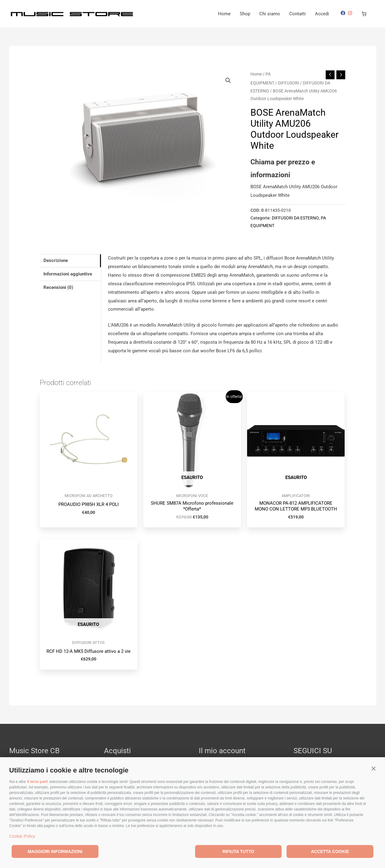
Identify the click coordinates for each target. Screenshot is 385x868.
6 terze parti (37, 782)
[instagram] (351, 13)
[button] (374, 769)
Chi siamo (270, 14)
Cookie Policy (22, 836)
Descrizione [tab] (56, 260)
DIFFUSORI (289, 83)
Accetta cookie (330, 851)
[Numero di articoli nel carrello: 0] (364, 14)
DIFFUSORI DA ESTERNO (295, 218)
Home (224, 14)
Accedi (322, 14)
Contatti (298, 14)
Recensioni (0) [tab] (58, 287)
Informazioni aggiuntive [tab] (68, 274)
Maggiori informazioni (55, 851)
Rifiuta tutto (238, 851)
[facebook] (344, 13)
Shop (245, 14)
